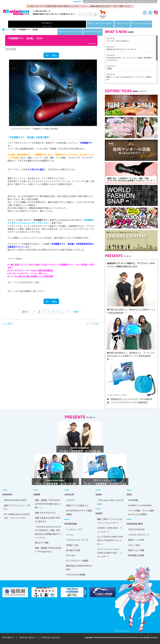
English (120, 1)
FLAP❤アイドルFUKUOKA (140, 505)
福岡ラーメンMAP (136, 540)
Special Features (142, 24)
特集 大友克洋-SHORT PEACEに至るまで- (48, 520)
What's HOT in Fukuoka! (42, 24)
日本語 (86, 1)
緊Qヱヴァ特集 (42, 543)
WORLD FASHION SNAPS (15, 500)
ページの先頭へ (94, 324)
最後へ (77, 312)
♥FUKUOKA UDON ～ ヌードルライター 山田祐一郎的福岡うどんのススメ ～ (130, 59)
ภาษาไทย (129, 1)
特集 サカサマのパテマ (45, 513)
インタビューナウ (74, 529)
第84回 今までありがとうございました (121, 49)
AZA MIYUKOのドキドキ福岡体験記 (79, 512)
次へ (55, 55)
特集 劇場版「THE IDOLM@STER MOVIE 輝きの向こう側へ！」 (48, 504)
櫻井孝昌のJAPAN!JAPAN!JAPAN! (79, 567)
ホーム (8, 30)
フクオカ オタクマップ (138, 535)
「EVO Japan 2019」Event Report (110, 502)
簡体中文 (102, 1)
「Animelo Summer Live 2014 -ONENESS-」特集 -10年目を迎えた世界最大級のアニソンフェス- (48, 532)
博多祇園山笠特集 (136, 555)
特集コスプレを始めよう (77, 505)
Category (16, 24)
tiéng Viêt (138, 1)
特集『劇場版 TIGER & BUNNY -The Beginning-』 (48, 550)
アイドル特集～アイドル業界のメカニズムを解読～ (141, 512)
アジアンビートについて (50, 638)
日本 (7, 49)
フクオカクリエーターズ (77, 540)
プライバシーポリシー (28, 638)
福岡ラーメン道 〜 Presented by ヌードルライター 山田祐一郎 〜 (129, 78)
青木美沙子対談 (73, 550)
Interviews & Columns (116, 24)
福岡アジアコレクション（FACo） (17, 507)
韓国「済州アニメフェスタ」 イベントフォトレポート (110, 521)
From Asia (71, 555)
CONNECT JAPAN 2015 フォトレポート (109, 530)
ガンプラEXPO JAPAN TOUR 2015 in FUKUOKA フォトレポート (110, 540)
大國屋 (109, 69)
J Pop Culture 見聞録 (76, 574)
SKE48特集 (133, 500)
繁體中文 (111, 1)
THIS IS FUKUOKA (136, 529)
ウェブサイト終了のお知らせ (118, 41)
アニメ (13, 49)
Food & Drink (67, 24)
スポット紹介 (134, 545)
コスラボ (70, 500)
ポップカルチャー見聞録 (77, 561)
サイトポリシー (8, 638)
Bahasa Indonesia (150, 1)
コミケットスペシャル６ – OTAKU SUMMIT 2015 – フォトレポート (110, 553)
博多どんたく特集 (136, 550)
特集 (14, 30)
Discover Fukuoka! (89, 24)
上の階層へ (9, 324)
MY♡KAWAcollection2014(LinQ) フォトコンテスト (17, 516)
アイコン (70, 535)
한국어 (94, 1)
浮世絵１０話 (72, 545)
